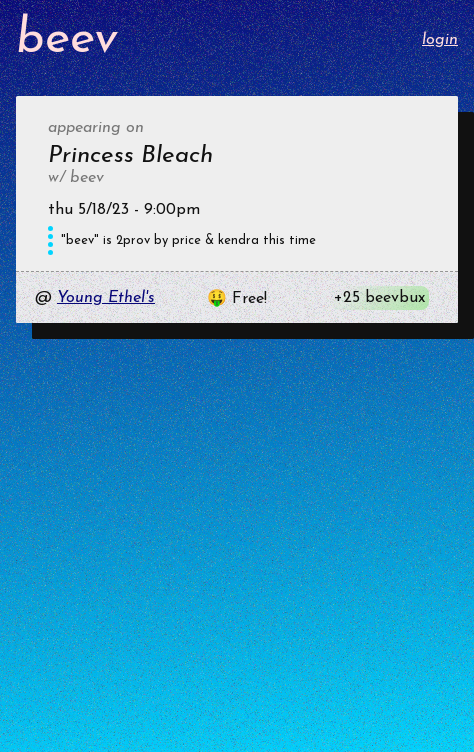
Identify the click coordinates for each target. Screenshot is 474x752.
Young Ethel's (106, 298)
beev (67, 40)
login (440, 40)
